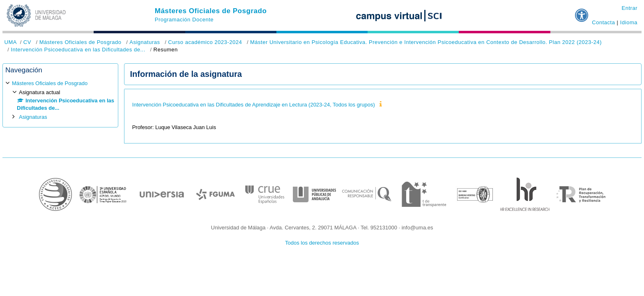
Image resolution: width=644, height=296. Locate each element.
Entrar (629, 8)
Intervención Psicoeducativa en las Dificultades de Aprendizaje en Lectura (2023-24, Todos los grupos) (254, 105)
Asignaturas (145, 42)
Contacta (603, 22)
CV (27, 42)
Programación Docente (184, 20)
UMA (11, 42)
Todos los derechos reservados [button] (322, 243)
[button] (582, 12)
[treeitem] (60, 100)
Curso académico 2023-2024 (205, 42)
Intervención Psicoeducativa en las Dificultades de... (78, 50)
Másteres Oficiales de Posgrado (211, 11)
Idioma (629, 22)
